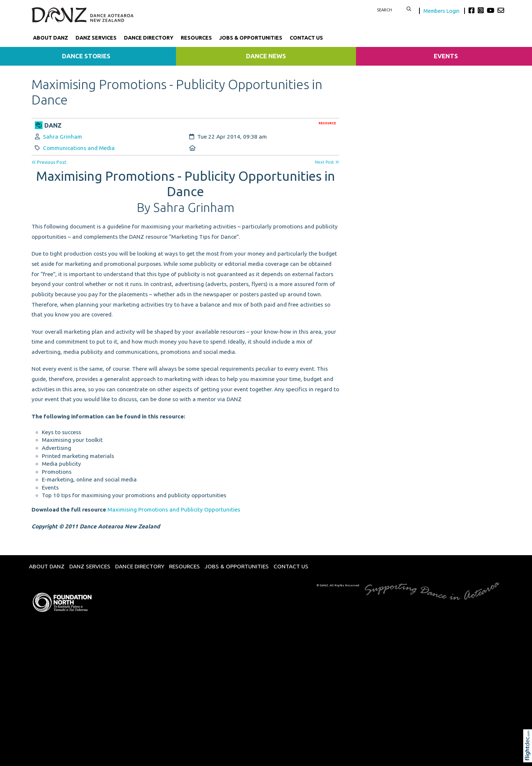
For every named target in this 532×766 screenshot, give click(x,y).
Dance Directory (149, 38)
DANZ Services (96, 38)
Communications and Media (79, 148)
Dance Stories (86, 56)
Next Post (327, 162)
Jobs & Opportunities (251, 38)
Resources (196, 38)
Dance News (266, 56)
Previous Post (49, 162)
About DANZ (51, 38)
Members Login (442, 11)
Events (446, 56)
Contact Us (306, 38)
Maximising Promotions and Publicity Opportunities (174, 510)
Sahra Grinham (63, 137)
